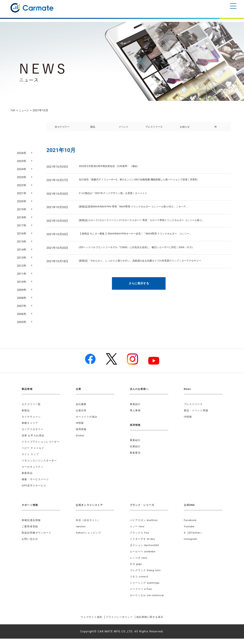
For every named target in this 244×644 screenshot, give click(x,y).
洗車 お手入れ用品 (34, 435)
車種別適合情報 (32, 526)
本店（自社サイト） (89, 526)
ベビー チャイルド (34, 453)
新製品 (26, 410)
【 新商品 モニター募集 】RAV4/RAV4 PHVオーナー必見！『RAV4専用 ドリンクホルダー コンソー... (145, 239)
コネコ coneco (140, 582)
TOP (13, 110)
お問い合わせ (30, 544)
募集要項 (136, 453)
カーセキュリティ (34, 472)
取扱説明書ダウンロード (38, 538)
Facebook (191, 526)
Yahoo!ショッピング (89, 538)
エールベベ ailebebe (144, 557)
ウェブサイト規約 (85, 622)
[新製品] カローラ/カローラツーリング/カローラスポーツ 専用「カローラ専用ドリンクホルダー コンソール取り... (153, 226)
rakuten (81, 532)
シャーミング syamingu (146, 588)
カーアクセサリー (34, 429)
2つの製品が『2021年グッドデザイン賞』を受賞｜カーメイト (119, 199)
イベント (124, 129)
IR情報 (80, 423)
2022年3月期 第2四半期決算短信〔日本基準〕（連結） (115, 172)
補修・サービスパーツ (36, 485)
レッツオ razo (139, 563)
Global (80, 435)
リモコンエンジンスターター (41, 466)
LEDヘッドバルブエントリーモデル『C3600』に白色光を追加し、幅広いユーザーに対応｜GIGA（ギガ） (147, 253)
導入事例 (136, 410)
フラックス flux (140, 538)
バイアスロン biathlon (145, 526)
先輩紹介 (136, 446)
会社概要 (82, 404)
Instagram (191, 544)
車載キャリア (30, 423)
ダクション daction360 (146, 551)
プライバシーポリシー (119, 622)
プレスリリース (154, 129)
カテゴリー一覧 (32, 404)
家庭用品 (28, 478)
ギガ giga (136, 569)
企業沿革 (82, 410)
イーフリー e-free (142, 594)
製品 (93, 129)
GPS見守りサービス (35, 491)
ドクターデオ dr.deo (144, 544)
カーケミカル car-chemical (148, 601)
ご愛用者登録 (30, 532)
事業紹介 (136, 404)
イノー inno (138, 532)
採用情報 (82, 429)
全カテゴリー (62, 129)
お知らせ (185, 129)
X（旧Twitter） (194, 538)
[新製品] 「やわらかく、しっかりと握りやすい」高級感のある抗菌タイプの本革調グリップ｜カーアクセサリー (151, 266)
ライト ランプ (31, 460)
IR (216, 129)
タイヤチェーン (32, 417)
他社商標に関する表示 (156, 622)
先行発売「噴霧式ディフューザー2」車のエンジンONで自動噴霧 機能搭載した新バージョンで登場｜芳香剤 (149, 185)
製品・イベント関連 (197, 410)
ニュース (26, 110)
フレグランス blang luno (147, 576)
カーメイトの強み (88, 417)
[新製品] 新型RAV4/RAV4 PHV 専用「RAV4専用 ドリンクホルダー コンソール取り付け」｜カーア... (143, 212)
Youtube (190, 532)
